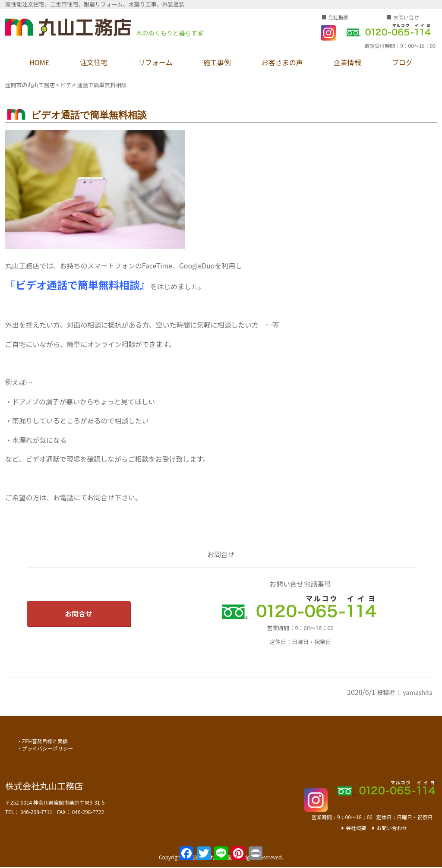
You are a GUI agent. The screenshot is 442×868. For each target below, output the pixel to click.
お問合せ (78, 614)
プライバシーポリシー (48, 748)
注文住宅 (94, 62)
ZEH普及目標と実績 (45, 741)
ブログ (402, 62)
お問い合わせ (392, 828)
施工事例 (217, 62)
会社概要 (338, 17)
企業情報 (347, 62)
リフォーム (155, 62)
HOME (39, 62)
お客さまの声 (282, 62)
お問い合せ (406, 17)
